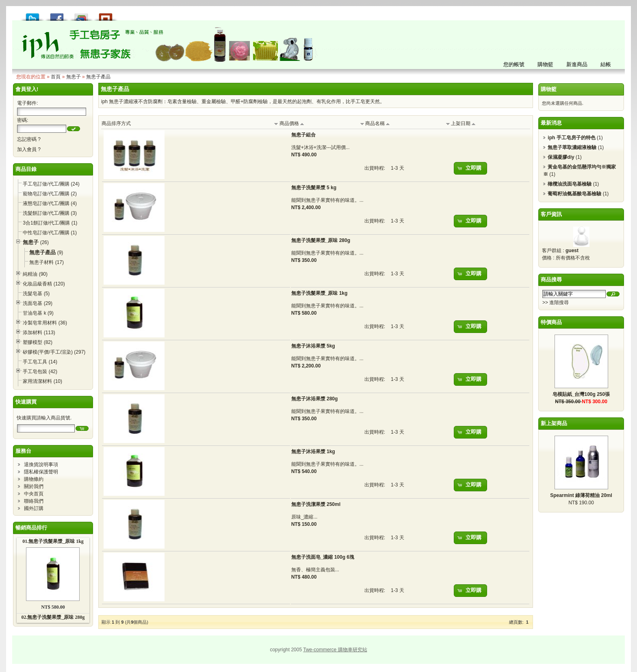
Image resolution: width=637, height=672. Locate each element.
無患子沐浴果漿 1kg (313, 452)
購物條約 (34, 479)
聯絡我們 (34, 501)
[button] (74, 129)
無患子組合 (303, 135)
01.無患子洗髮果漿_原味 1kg (53, 541)
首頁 (56, 77)
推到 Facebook (57, 15)
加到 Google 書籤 (81, 15)
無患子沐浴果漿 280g (315, 399)
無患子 (74, 77)
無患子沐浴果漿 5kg (313, 346)
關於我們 (34, 486)
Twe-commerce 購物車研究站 (335, 650)
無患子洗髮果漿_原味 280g (321, 240)
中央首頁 (34, 494)
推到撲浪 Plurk (106, 15)
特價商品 (551, 322)
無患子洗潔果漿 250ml (316, 504)
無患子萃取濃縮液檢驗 (572, 147)
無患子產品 (98, 77)
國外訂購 (34, 508)
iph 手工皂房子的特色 (571, 138)
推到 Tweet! (32, 15)
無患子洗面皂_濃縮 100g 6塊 (323, 557)
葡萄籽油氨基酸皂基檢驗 (574, 194)
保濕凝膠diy (561, 157)
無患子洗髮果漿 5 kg (314, 188)
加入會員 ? (29, 149)
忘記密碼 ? (29, 139)
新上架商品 (554, 423)
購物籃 (549, 89)
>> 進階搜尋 (556, 303)
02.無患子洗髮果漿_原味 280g (53, 617)
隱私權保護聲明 (41, 472)
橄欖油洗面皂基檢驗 (570, 184)
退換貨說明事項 (41, 465)
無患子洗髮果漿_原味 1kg (320, 293)
